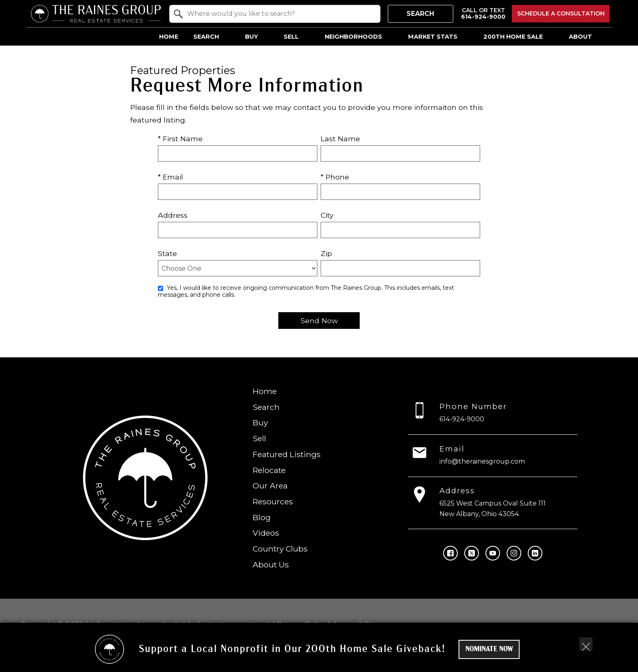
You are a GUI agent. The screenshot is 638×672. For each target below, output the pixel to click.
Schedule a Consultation (561, 13)
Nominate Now (489, 649)
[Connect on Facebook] (450, 553)
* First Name (180, 139)
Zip (326, 253)
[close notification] (586, 644)
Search (420, 14)
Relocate (269, 470)
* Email (170, 177)
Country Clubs (280, 549)
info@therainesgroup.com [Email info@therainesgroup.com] (482, 461)
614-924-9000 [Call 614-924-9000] (462, 419)
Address (173, 215)
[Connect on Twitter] (472, 553)
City (327, 215)
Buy (260, 422)
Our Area (270, 486)
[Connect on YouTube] (493, 553)
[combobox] (275, 14)
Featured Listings (287, 454)
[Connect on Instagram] (514, 553)
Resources (273, 501)
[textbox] (280, 14)
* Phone (335, 177)
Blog (262, 517)
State (167, 253)
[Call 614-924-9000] (483, 14)
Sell (259, 438)
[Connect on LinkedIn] (535, 553)
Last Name (340, 139)
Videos (266, 533)
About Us (271, 565)
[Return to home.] (96, 14)
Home (169, 37)
